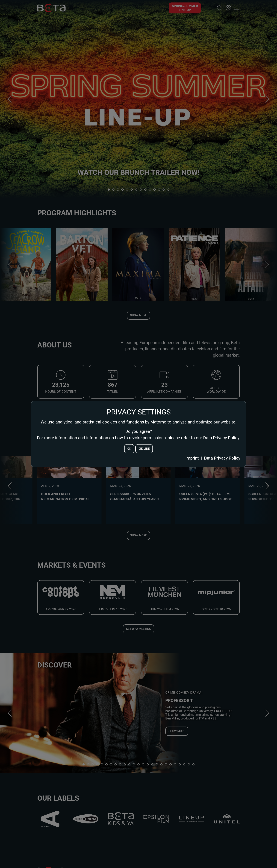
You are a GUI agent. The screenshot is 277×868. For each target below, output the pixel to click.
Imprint (192, 458)
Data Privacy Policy (222, 458)
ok (129, 449)
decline (144, 449)
